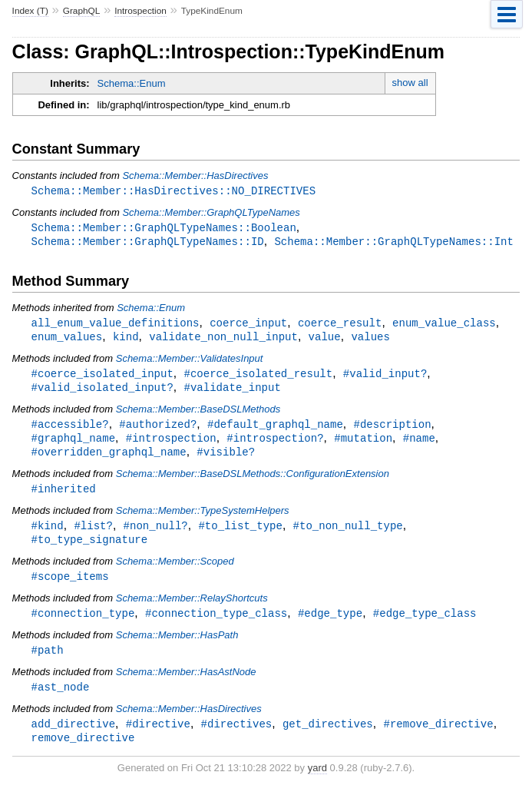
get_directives (328, 737)
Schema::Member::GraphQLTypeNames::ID (148, 243)
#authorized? (158, 430)
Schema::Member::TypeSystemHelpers (203, 519)
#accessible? (70, 430)
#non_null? (156, 534)
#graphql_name (73, 444)
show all (410, 83)
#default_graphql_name (275, 430)
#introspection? (275, 444)
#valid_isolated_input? (102, 392)
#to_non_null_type (348, 534)
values (370, 340)
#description (392, 430)
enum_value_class (444, 325)
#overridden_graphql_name (109, 459)
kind (126, 340)
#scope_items (70, 586)
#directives (237, 737)
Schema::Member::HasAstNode (186, 684)
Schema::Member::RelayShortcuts (192, 609)
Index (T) (30, 11)
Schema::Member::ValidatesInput (190, 362)
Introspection (140, 11)
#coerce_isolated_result (258, 378)
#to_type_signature (90, 549)
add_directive (73, 737)
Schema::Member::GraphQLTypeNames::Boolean (164, 229)
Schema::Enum (132, 83)
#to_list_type (240, 534)
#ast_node (61, 699)
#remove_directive (438, 737)
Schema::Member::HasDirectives (195, 176)
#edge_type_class (425, 624)
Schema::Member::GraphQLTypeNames (211, 213)
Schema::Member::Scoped (175, 571)
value (325, 340)
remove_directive (83, 752)
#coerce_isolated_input (102, 378)
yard (317, 782)
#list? (93, 534)
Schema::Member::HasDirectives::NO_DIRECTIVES (173, 191)
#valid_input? (385, 378)
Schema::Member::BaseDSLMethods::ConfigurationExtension (253, 481)
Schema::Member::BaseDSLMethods (198, 414)
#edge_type (330, 624)
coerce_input (248, 325)
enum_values (67, 340)
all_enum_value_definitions (116, 325)
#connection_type (83, 624)
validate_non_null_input (223, 340)
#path (48, 662)
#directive (158, 737)
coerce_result (340, 325)
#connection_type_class (216, 624)
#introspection (171, 444)
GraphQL (82, 11)
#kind (48, 534)
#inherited (64, 497)
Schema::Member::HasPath (177, 646)
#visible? (226, 459)
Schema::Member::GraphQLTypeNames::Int (394, 243)
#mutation (363, 444)
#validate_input (232, 392)
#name (419, 444)
